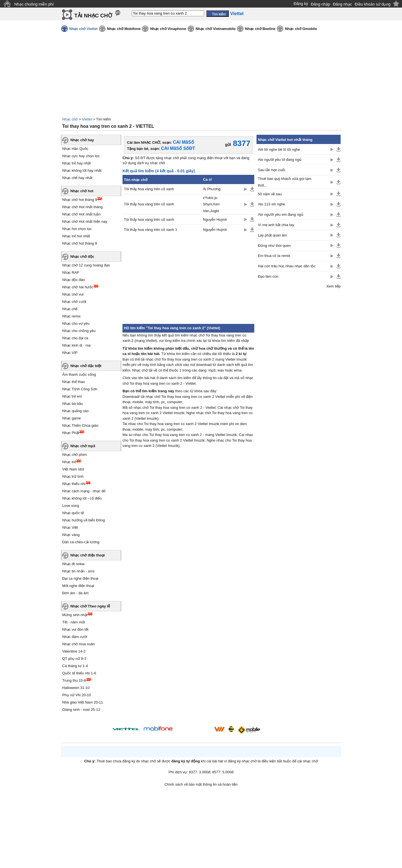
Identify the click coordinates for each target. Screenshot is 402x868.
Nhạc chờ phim (74, 455)
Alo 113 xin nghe (272, 204)
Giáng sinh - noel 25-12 (81, 710)
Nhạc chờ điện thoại (88, 555)
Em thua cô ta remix (274, 256)
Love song (71, 506)
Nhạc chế (70, 309)
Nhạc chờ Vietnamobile (216, 29)
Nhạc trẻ (69, 462)
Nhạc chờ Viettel (83, 29)
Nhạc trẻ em (72, 396)
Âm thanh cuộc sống (79, 374)
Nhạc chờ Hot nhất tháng (82, 207)
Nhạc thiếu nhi (74, 484)
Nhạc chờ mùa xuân (78, 644)
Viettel (87, 119)
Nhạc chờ (70, 119)
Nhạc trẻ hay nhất (77, 163)
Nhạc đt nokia (73, 564)
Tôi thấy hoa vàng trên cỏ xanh (149, 189)
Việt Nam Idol (73, 469)
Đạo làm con (268, 276)
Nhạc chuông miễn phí (34, 4)
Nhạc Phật (71, 433)
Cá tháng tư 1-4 (75, 666)
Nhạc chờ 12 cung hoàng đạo (86, 265)
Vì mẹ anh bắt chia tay (276, 225)
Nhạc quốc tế (73, 513)
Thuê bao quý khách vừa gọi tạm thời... (285, 182)
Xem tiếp (333, 286)
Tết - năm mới (74, 622)
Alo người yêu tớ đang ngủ (280, 160)
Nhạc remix (71, 316)
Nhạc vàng (71, 535)
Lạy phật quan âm (272, 235)
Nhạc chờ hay (82, 140)
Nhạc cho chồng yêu (79, 331)
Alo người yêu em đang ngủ (281, 214)
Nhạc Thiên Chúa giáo (80, 425)
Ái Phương (212, 189)
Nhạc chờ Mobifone (124, 29)
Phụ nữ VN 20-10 (77, 695)
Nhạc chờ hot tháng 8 (80, 243)
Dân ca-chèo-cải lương (81, 542)
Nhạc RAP (71, 272)
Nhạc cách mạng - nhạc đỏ (84, 491)
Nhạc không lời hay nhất (82, 170)
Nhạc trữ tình (73, 476)
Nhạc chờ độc (82, 257)
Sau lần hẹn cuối (272, 170)
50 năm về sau (270, 194)
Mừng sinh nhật (75, 615)
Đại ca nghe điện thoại (80, 578)
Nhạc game (71, 418)
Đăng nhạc (343, 4)
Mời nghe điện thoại (78, 586)
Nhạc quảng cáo (75, 411)
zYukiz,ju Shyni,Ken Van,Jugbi (211, 204)
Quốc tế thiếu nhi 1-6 (79, 673)
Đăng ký (301, 4)
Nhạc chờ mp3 (83, 446)
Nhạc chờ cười (74, 302)
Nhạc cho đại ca (75, 338)
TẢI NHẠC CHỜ (93, 16)
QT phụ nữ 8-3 (74, 659)
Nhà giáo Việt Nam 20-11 (83, 702)
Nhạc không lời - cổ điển (82, 498)
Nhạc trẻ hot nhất (76, 236)
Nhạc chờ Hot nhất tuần (81, 214)
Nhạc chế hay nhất (77, 178)
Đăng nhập (321, 4)
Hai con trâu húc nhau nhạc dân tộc (287, 266)
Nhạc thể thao (74, 382)
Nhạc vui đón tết (75, 629)
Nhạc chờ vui (73, 294)
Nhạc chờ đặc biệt (86, 366)
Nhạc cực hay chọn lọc (81, 156)
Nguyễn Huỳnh (215, 220)
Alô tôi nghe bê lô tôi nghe (279, 149)
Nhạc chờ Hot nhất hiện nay (85, 221)
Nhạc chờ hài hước (78, 287)
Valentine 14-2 (74, 651)
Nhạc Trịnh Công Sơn (80, 389)
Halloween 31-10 (76, 688)
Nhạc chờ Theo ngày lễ (90, 606)
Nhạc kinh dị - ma (76, 345)
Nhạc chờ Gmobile (301, 29)
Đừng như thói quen (274, 246)
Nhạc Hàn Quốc (75, 149)
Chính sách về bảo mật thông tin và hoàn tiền (201, 784)
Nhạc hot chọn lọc (77, 229)
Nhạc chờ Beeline (260, 29)
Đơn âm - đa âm (75, 593)
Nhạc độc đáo (74, 280)
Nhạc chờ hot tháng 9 (80, 200)
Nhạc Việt (70, 527)
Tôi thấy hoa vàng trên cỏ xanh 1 (151, 230)
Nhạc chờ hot (82, 191)
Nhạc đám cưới (75, 637)
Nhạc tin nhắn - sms (78, 571)
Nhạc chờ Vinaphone (168, 29)
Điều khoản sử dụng (373, 4)
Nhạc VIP (70, 353)
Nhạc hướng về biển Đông (84, 520)
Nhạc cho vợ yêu (76, 323)
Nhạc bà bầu (72, 404)
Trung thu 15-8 (74, 680)
